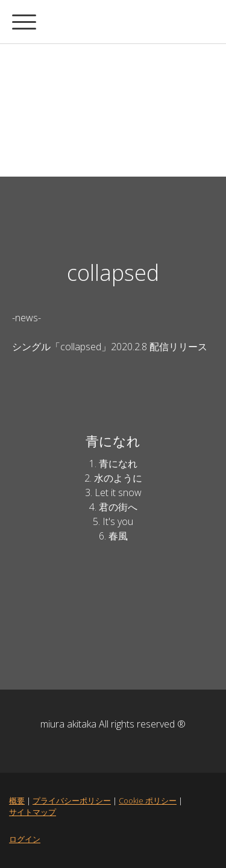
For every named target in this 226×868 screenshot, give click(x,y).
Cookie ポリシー (148, 800)
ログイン (25, 839)
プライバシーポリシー (72, 800)
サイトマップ (33, 812)
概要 (17, 800)
